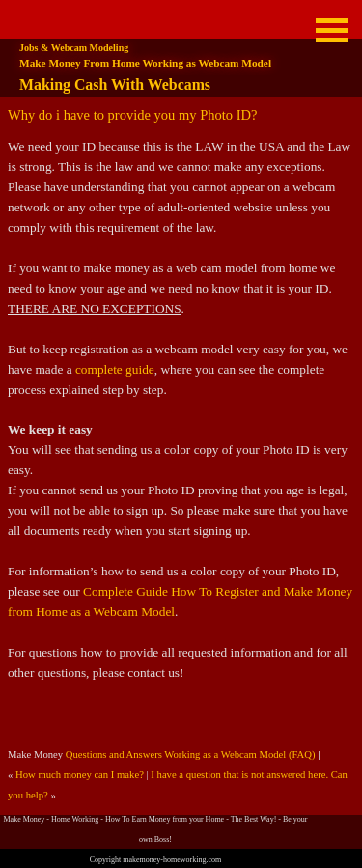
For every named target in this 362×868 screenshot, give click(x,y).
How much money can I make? (80, 775)
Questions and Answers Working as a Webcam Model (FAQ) (191, 755)
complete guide (115, 369)
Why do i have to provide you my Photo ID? (132, 115)
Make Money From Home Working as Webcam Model (145, 63)
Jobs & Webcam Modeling (74, 48)
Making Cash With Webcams (115, 84)
